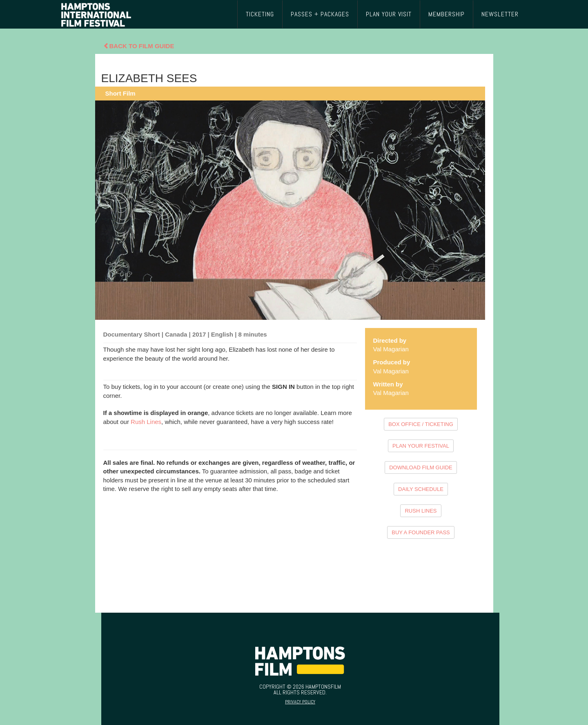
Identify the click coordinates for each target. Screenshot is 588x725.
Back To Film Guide (139, 46)
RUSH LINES (421, 511)
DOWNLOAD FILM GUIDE (421, 467)
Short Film (120, 93)
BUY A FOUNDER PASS (421, 532)
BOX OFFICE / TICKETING (421, 424)
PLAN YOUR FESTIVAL (421, 446)
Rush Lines (146, 422)
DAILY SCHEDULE (421, 489)
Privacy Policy (300, 702)
